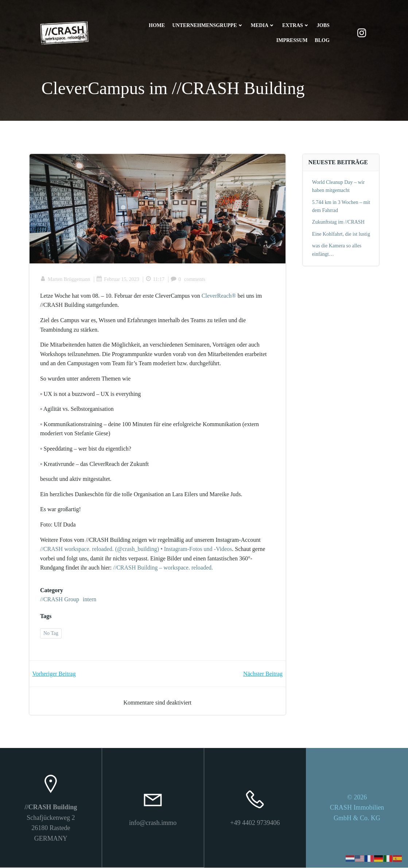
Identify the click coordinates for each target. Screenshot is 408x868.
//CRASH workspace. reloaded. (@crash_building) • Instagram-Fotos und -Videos (136, 550)
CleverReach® (219, 296)
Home (157, 26)
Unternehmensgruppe (208, 26)
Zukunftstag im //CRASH (338, 222)
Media (263, 26)
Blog (322, 41)
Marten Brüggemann (65, 280)
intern (90, 600)
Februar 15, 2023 (118, 280)
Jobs (323, 26)
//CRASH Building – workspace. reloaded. (163, 568)
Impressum (292, 41)
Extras (296, 26)
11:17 (155, 280)
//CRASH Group (60, 600)
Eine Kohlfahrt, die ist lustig (341, 234)
